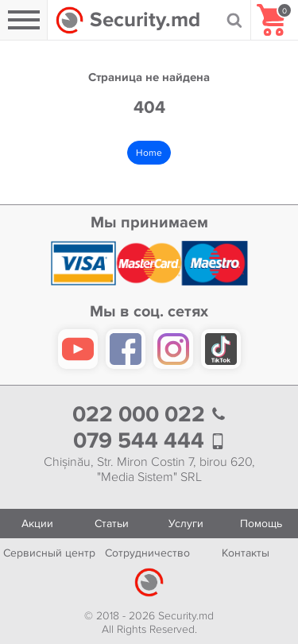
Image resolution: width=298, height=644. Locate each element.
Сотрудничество (147, 553)
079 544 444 (149, 441)
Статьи (112, 524)
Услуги (186, 524)
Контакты (246, 553)
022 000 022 (149, 415)
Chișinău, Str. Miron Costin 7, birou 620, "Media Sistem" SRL (149, 470)
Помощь (261, 524)
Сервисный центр (49, 553)
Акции (37, 524)
